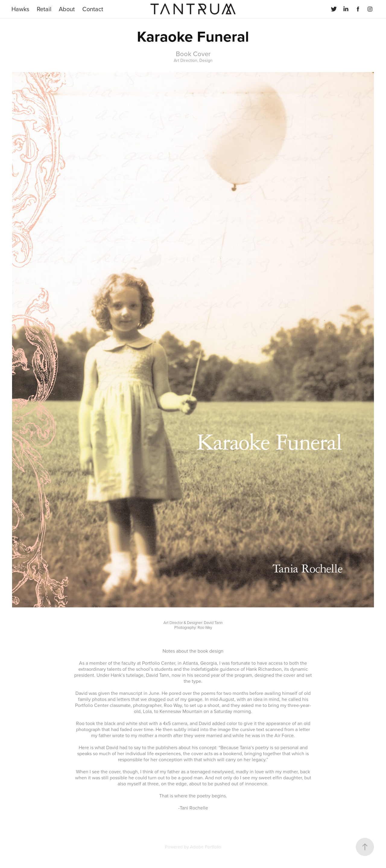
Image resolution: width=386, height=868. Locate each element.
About (67, 9)
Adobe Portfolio (206, 847)
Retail (44, 9)
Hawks (20, 9)
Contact (93, 9)
